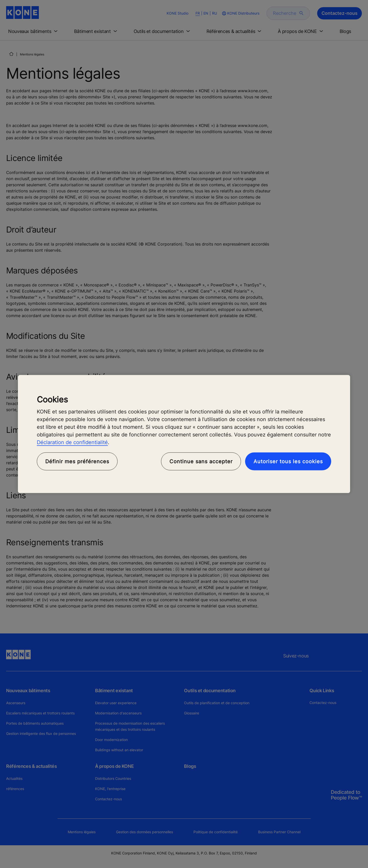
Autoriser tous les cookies (288, 461)
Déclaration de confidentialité (72, 442)
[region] (184, 434)
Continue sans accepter (201, 461)
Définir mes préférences (77, 461)
